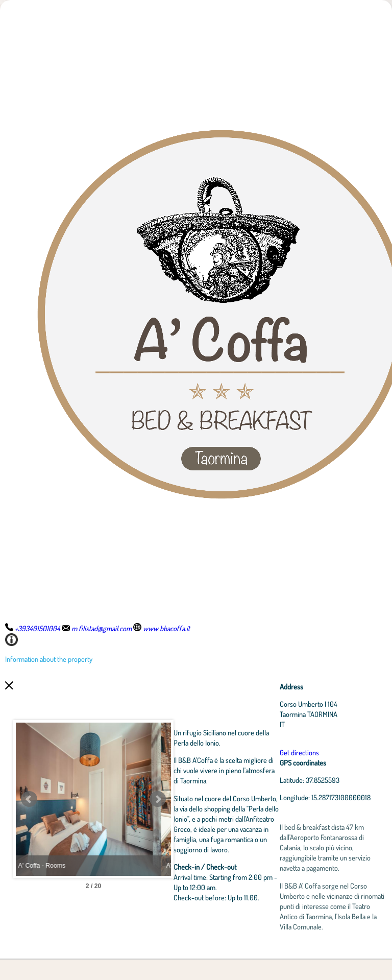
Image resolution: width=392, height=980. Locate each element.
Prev (29, 809)
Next (207, 809)
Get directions (320, 752)
